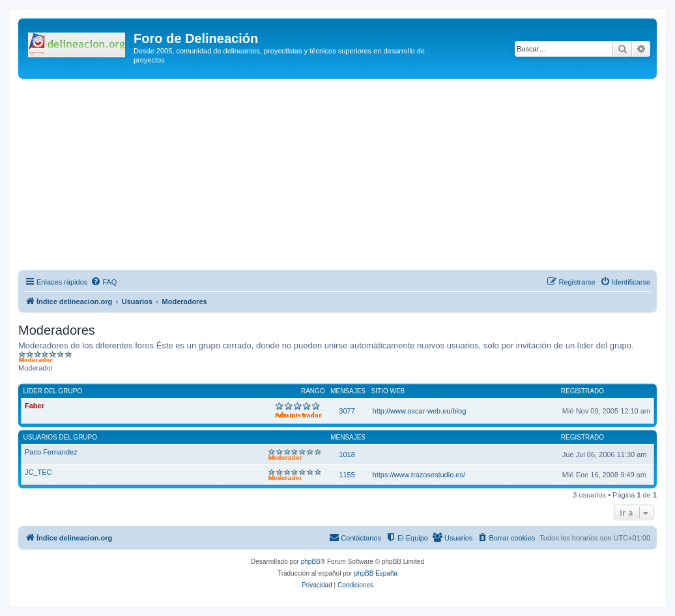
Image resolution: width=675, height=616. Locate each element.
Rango (313, 391)
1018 (347, 455)
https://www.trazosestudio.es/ (419, 475)
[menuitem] (104, 282)
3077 (347, 411)
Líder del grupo (53, 391)
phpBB (311, 562)
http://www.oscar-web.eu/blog (420, 411)
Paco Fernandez (51, 452)
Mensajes (348, 391)
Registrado (582, 391)
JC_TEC (38, 472)
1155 (347, 475)
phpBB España (376, 573)
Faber (35, 406)
